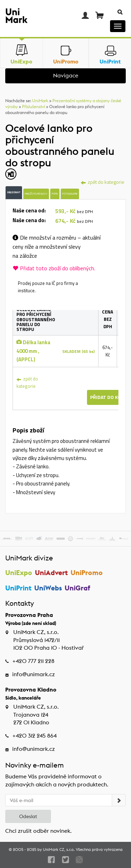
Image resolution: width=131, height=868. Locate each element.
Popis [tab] (55, 194)
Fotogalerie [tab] (70, 194)
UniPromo (87, 572)
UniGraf (77, 588)
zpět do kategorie (27, 382)
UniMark (40, 101)
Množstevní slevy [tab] (36, 194)
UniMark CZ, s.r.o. (59, 850)
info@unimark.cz (34, 674)
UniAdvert (51, 572)
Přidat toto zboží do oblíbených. (54, 268)
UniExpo (19, 572)
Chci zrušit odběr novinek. (38, 831)
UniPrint (18, 588)
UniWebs (48, 588)
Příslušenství (34, 107)
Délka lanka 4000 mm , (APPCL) (33, 351)
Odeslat (28, 816)
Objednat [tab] (14, 192)
